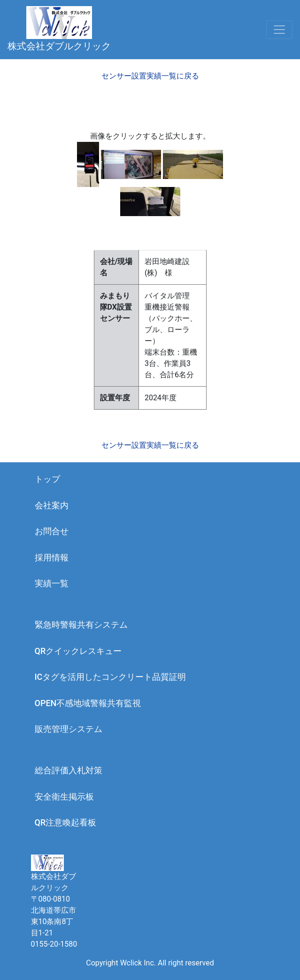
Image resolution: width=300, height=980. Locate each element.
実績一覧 (52, 583)
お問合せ (52, 531)
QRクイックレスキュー (78, 651)
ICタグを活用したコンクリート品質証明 (111, 677)
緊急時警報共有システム (81, 625)
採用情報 (52, 557)
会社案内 (52, 505)
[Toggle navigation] (279, 30)
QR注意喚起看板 (66, 822)
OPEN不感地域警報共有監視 (88, 703)
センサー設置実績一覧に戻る (150, 76)
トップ (47, 479)
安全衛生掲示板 (64, 797)
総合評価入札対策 (69, 770)
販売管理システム (69, 729)
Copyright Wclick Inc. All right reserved (150, 963)
